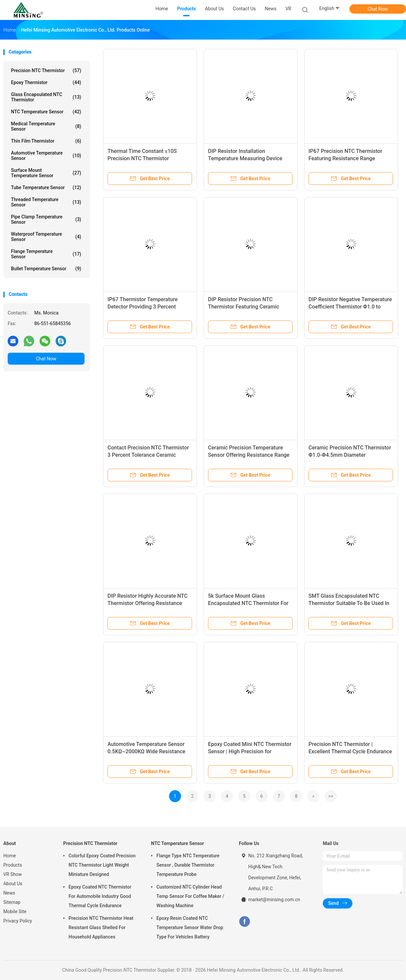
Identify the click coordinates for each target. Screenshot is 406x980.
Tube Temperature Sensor (46, 187)
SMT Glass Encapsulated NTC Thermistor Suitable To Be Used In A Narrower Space (349, 603)
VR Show (13, 874)
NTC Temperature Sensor (46, 112)
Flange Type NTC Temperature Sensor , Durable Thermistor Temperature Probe (188, 865)
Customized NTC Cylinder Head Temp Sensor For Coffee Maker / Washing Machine (190, 896)
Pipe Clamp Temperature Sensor (46, 219)
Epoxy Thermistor (46, 82)
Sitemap (12, 902)
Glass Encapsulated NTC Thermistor (46, 97)
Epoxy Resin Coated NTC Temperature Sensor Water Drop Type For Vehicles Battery (190, 927)
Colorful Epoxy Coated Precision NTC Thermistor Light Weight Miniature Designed (102, 865)
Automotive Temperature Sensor (46, 156)
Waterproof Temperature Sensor (46, 237)
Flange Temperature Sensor (46, 254)
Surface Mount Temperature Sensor (46, 173)
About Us (13, 884)
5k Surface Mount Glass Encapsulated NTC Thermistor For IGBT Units (248, 603)
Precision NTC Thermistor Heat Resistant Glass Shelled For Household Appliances (101, 927)
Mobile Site (15, 912)
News (9, 893)
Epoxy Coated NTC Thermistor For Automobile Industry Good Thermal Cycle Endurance (100, 896)
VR (289, 9)
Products (13, 865)
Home (10, 856)
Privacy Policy (18, 921)
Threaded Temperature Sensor (46, 202)
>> (331, 796)
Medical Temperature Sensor (46, 126)
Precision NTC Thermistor (46, 70)
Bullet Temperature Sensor (46, 269)
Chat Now (378, 9)
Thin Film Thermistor (46, 141)
